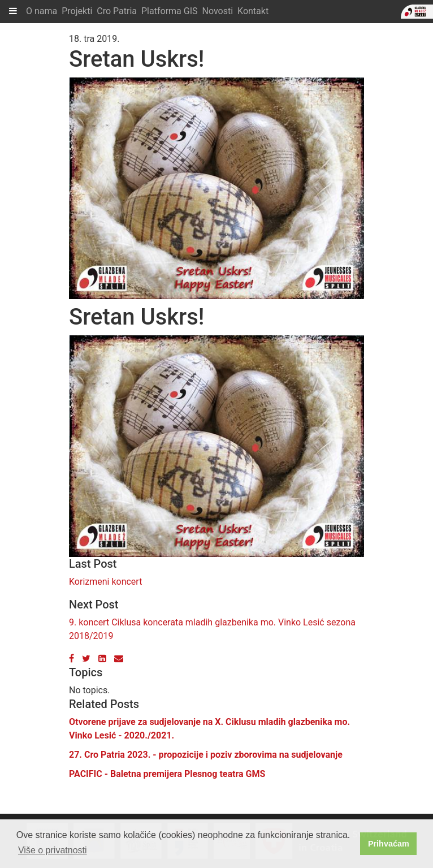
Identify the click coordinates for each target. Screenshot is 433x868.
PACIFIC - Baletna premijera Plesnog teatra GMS (167, 774)
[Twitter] (86, 658)
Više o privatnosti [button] (53, 850)
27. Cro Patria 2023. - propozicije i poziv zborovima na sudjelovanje (206, 755)
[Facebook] (72, 658)
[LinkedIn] (102, 658)
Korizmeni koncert (105, 582)
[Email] (119, 658)
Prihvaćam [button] (389, 844)
